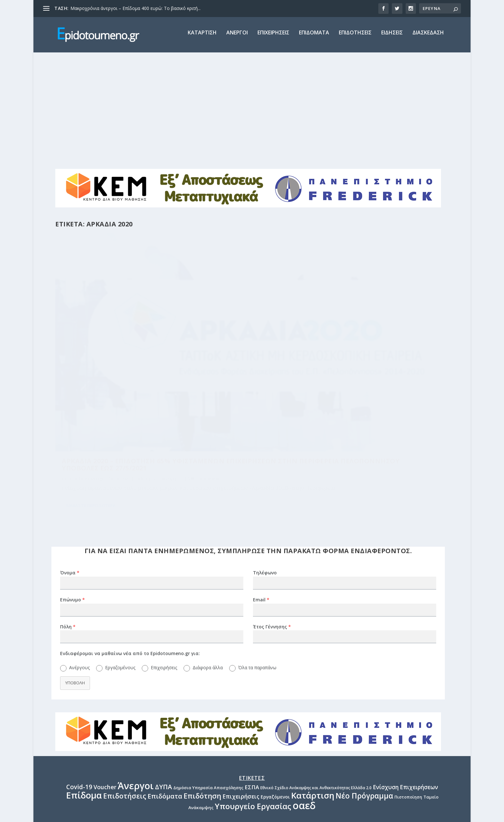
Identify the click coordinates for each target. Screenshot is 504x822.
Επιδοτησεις (355, 37)
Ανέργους (79, 550)
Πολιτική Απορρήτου (252, 765)
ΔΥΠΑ (163, 669)
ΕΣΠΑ (252, 670)
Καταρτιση (202, 37)
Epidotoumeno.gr (88, 349)
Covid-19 (79, 670)
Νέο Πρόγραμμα (364, 679)
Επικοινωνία (252, 780)
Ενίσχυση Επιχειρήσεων (405, 670)
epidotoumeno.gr (252, 735)
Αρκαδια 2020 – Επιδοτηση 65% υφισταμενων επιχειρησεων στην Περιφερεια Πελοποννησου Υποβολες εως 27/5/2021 (116, 325)
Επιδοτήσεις (146, 349)
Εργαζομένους (120, 550)
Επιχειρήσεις (74, 356)
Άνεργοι (136, 668)
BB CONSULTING (132, 814)
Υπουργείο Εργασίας (253, 689)
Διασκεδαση (428, 37)
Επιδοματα (314, 37)
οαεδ (304, 688)
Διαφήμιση (252, 750)
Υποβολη (75, 566)
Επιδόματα (165, 679)
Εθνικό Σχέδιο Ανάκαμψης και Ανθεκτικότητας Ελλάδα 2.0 (316, 670)
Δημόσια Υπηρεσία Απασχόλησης (208, 670)
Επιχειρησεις (273, 37)
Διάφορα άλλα (208, 550)
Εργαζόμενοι (275, 680)
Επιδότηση (202, 679)
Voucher (105, 670)
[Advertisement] (252, 105)
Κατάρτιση (313, 678)
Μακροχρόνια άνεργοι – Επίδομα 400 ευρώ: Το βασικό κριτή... (135, 8)
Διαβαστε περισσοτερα (91, 402)
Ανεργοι (237, 37)
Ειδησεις (392, 37)
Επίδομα (84, 678)
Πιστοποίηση (408, 680)
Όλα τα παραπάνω (257, 550)
